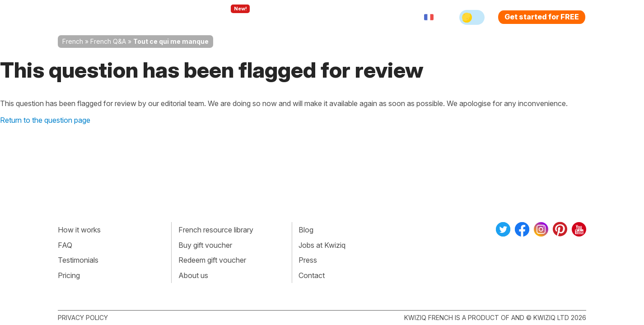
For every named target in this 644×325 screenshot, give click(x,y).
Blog (306, 230)
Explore (231, 17)
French (73, 41)
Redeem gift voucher (212, 260)
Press (308, 260)
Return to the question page (45, 120)
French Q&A (108, 41)
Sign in (370, 17)
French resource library (216, 230)
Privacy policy (83, 318)
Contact (312, 275)
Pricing (332, 17)
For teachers (284, 17)
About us (193, 275)
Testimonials (78, 260)
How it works (79, 230)
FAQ (65, 245)
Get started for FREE (542, 17)
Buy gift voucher (205, 245)
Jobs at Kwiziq (322, 245)
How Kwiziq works (169, 17)
